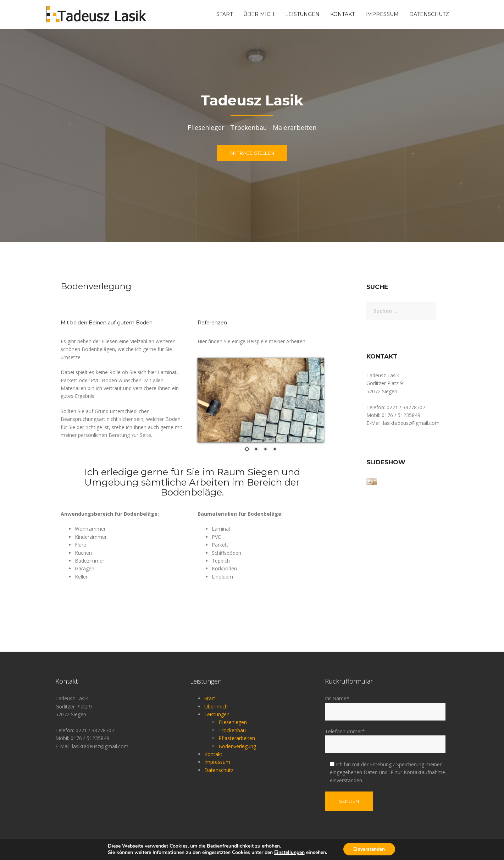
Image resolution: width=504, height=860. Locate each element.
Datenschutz (429, 14)
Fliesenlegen (233, 722)
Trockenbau (232, 730)
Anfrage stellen (252, 155)
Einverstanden (369, 849)
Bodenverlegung (237, 746)
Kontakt (342, 14)
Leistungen (302, 14)
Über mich (259, 14)
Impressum (382, 14)
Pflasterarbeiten (237, 738)
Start (225, 14)
